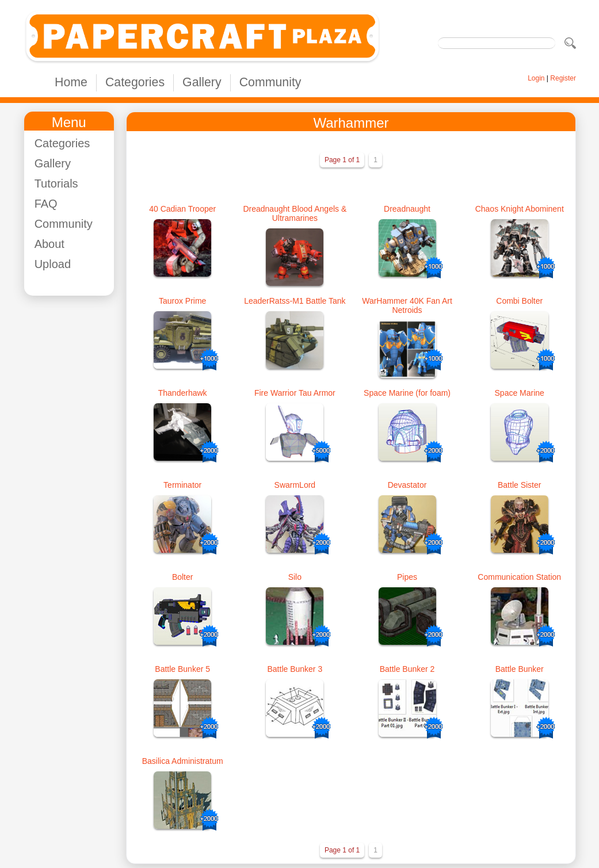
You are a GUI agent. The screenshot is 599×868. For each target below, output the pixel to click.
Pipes (407, 577)
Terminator (182, 485)
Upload (53, 264)
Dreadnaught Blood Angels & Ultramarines (295, 213)
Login (536, 78)
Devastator (407, 485)
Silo (295, 577)
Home (71, 82)
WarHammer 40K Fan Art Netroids (407, 305)
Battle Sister (519, 485)
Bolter (183, 577)
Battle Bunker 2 (407, 669)
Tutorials (56, 183)
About (49, 244)
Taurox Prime (182, 301)
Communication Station (519, 577)
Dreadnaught (407, 209)
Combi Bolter (519, 301)
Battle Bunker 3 (295, 669)
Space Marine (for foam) (407, 393)
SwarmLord (295, 485)
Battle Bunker (520, 669)
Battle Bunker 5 (182, 669)
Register (563, 78)
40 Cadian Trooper (182, 209)
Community (270, 82)
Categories (135, 82)
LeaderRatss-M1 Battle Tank (295, 301)
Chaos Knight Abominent (520, 209)
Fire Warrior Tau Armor (295, 393)
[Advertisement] (79, 477)
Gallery (202, 82)
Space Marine (520, 393)
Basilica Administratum (183, 761)
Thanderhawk (183, 393)
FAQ (46, 204)
